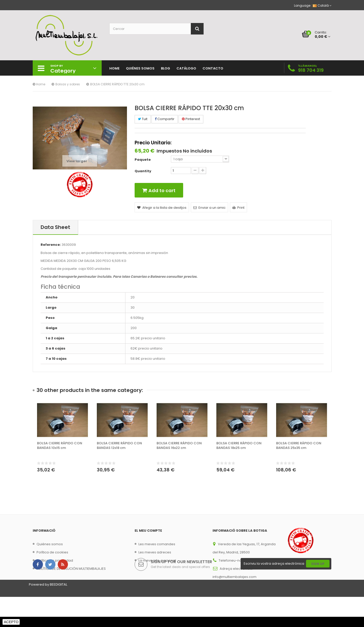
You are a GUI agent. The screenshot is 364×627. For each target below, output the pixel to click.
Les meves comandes (157, 544)
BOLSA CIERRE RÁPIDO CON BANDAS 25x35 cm (299, 446)
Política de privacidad (55, 560)
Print (238, 208)
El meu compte (148, 531)
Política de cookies (52, 552)
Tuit (143, 119)
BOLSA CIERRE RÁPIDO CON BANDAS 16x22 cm (179, 446)
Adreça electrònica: (236, 569)
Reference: (51, 245)
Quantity (143, 171)
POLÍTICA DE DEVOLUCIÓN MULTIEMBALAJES (71, 569)
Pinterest (191, 119)
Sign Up (318, 594)
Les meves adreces (155, 552)
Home (39, 84)
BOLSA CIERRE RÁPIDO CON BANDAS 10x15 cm (60, 446)
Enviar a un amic (209, 208)
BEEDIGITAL (58, 615)
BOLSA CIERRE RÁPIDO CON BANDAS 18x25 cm (239, 446)
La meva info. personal (157, 560)
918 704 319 (311, 70)
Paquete (143, 160)
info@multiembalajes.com (234, 577)
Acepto (11, 622)
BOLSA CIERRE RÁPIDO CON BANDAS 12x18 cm (119, 446)
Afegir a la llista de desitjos (162, 208)
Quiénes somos (50, 544)
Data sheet (55, 227)
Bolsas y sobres (68, 84)
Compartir (165, 119)
